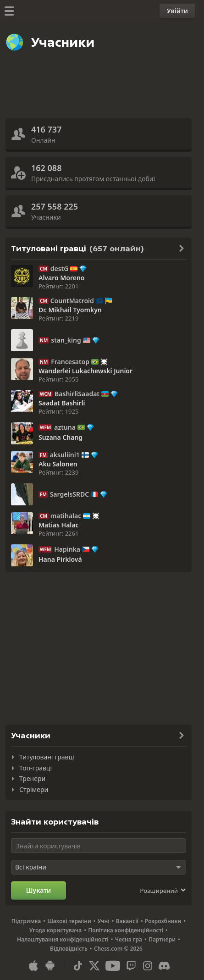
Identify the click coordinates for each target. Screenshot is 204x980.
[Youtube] (113, 966)
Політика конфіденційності (126, 930)
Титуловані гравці (47, 757)
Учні (104, 921)
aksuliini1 (65, 455)
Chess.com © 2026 (118, 949)
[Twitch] (131, 966)
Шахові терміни (69, 921)
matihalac (66, 516)
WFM (45, 427)
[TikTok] (78, 966)
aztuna (65, 427)
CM (44, 269)
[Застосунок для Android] (50, 966)
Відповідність (69, 949)
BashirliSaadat (77, 394)
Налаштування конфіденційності (63, 939)
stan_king (66, 340)
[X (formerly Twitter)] (94, 966)
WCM (46, 394)
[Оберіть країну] (99, 867)
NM (44, 340)
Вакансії (127, 921)
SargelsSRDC (70, 494)
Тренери (32, 778)
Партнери (162, 939)
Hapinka (67, 549)
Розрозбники (163, 921)
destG (60, 269)
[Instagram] (148, 966)
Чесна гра (129, 939)
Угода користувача (55, 930)
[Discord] (164, 966)
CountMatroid (72, 301)
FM (43, 455)
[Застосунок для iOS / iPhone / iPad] (33, 966)
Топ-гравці (36, 768)
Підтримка (26, 921)
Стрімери (34, 789)
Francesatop (70, 362)
